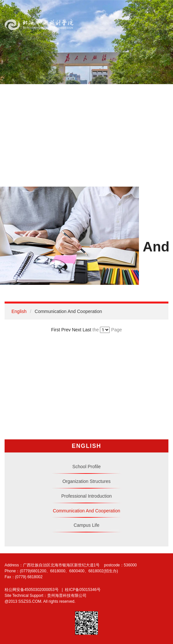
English (19, 311)
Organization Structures (86, 481)
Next (77, 330)
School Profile (86, 467)
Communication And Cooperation (86, 511)
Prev (66, 330)
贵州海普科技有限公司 (67, 596)
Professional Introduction (86, 496)
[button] (161, 21)
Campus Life (87, 525)
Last (87, 330)
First (56, 330)
